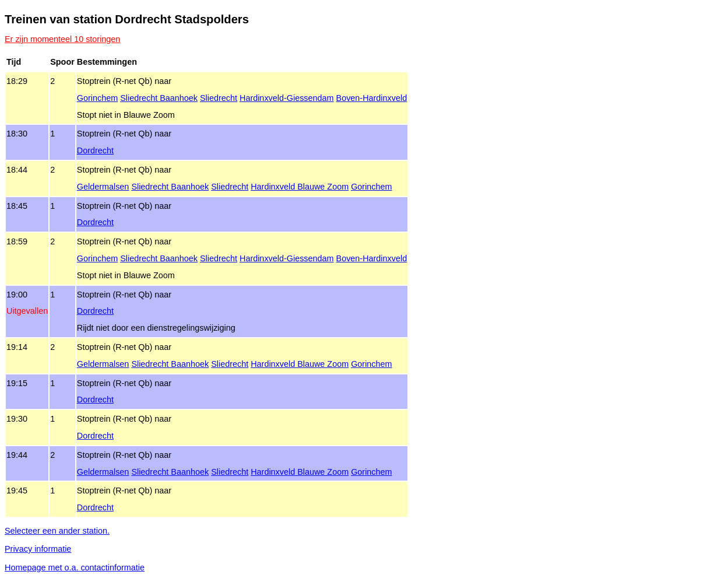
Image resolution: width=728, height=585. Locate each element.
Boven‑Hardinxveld (372, 98)
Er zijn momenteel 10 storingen (62, 39)
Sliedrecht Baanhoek (159, 98)
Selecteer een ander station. (57, 531)
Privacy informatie (38, 549)
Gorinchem (97, 98)
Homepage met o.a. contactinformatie (75, 568)
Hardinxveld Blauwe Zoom (300, 187)
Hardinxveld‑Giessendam (287, 98)
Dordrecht (95, 150)
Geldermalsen (103, 187)
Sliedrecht (219, 98)
